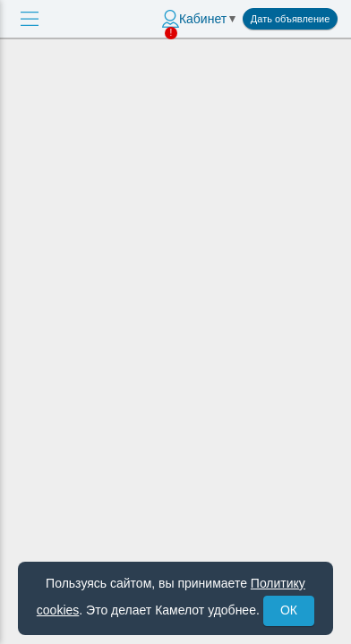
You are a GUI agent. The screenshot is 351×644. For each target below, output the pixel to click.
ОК (289, 610)
